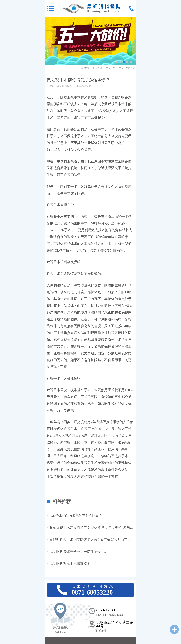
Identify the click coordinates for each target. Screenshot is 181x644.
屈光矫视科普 (126, 68)
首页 (87, 68)
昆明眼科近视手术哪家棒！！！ (73, 564)
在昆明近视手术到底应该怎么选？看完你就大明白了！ (90, 540)
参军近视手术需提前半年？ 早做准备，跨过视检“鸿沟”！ (92, 528)
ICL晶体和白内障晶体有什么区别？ (76, 516)
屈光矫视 (110, 68)
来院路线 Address (61, 630)
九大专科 (97, 68)
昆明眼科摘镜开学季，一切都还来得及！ (80, 552)
